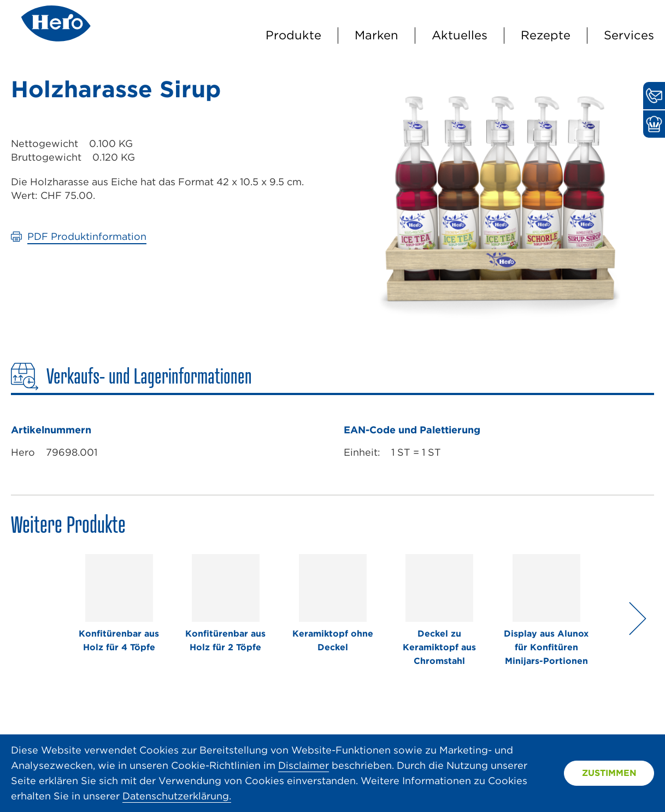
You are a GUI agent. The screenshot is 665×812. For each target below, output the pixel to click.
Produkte (293, 35)
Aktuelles (460, 35)
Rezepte (546, 35)
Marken (376, 35)
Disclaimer (304, 765)
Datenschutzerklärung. (177, 796)
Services (629, 35)
